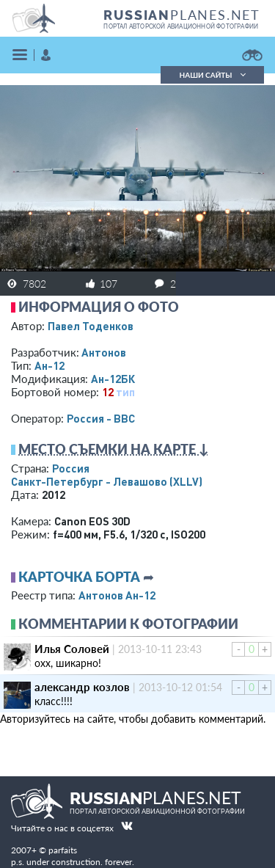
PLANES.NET (182, 15)
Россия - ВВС (101, 418)
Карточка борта (79, 577)
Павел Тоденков (91, 326)
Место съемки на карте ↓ (114, 449)
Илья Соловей (72, 649)
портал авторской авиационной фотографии (181, 26)
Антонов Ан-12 (117, 595)
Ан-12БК (113, 379)
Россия (71, 468)
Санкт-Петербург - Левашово (107, 481)
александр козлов (82, 687)
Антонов (104, 352)
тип (125, 392)
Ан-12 (49, 365)
